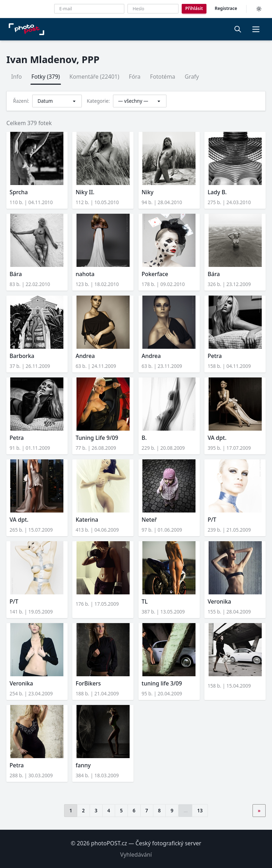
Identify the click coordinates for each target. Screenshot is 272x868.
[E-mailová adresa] (89, 9)
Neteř (149, 520)
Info (17, 77)
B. (144, 438)
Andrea (85, 356)
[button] (256, 29)
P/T (212, 520)
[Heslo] (153, 9)
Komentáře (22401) (94, 77)
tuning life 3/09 (162, 683)
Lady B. (217, 192)
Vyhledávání (136, 855)
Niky (148, 192)
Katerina (87, 520)
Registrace (226, 8)
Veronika (219, 601)
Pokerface (155, 274)
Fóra (135, 77)
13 (200, 811)
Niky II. (85, 192)
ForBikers (88, 683)
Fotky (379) (46, 77)
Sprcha (19, 192)
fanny (83, 765)
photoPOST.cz (109, 843)
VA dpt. (217, 438)
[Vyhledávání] (238, 29)
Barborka (22, 356)
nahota (85, 274)
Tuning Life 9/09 (97, 438)
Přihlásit (194, 8)
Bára (16, 274)
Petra (215, 356)
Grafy (192, 77)
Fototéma (162, 77)
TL (145, 601)
